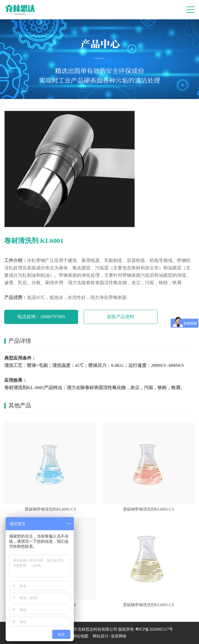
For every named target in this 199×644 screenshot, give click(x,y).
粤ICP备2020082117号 (154, 629)
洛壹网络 (119, 636)
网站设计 (100, 636)
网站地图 (80, 636)
